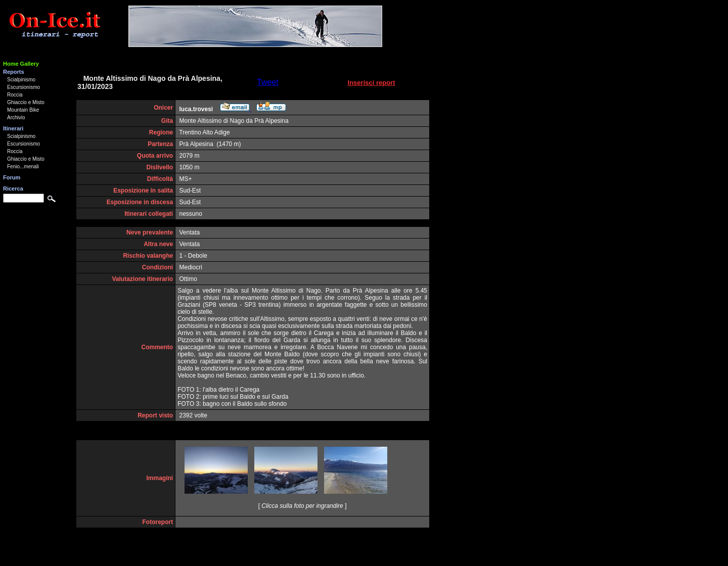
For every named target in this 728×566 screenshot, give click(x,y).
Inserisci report (372, 83)
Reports (14, 72)
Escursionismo (24, 87)
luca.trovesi (196, 109)
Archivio (16, 117)
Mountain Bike (23, 110)
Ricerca (13, 188)
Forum (12, 177)
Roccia (15, 95)
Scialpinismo (21, 80)
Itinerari (13, 128)
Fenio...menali (23, 167)
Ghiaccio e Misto (26, 102)
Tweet (268, 82)
